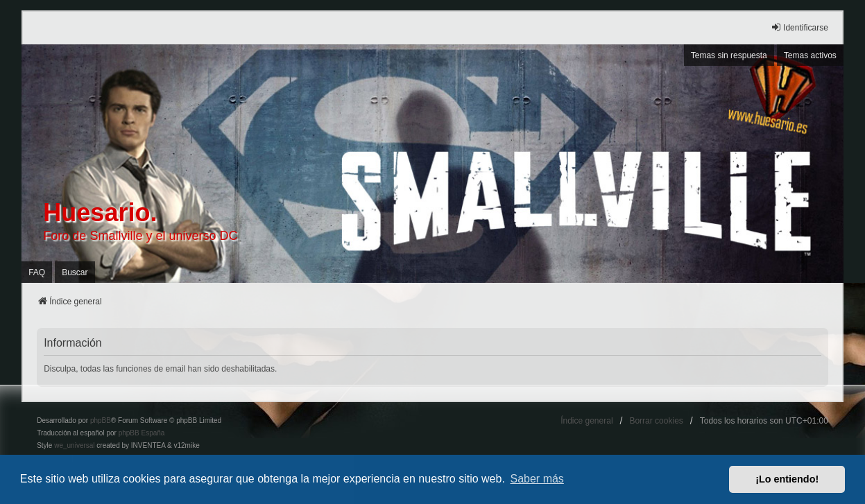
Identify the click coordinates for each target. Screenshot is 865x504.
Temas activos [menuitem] (810, 55)
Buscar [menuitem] (75, 272)
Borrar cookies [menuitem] (656, 421)
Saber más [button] (537, 479)
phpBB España (142, 433)
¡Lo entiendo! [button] (787, 479)
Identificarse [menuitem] (799, 27)
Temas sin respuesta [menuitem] (729, 55)
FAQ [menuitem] (37, 272)
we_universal (74, 445)
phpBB (101, 420)
